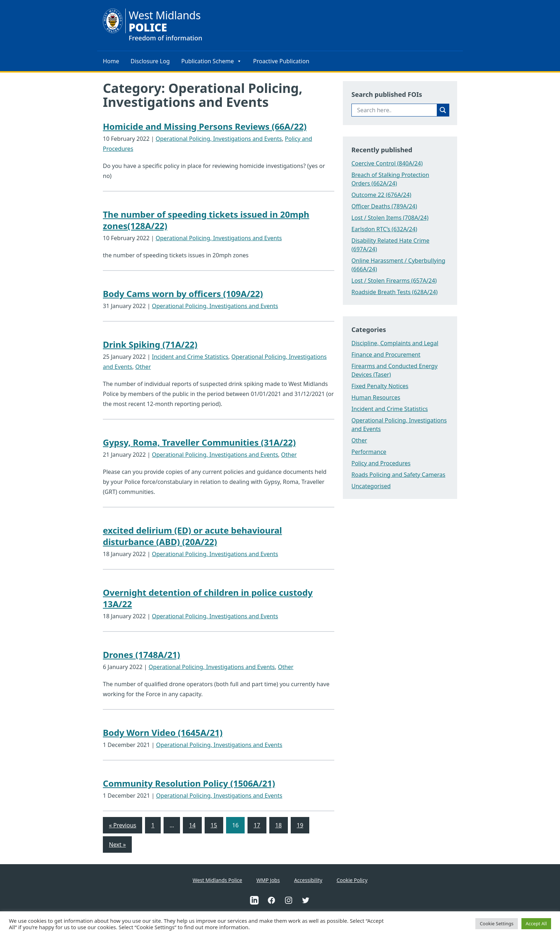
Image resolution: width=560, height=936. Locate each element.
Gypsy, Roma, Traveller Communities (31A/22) (199, 442)
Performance (369, 452)
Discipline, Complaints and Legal (395, 343)
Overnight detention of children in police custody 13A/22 (208, 598)
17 (257, 825)
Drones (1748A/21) (141, 655)
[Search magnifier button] (443, 110)
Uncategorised (371, 486)
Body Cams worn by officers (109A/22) (183, 294)
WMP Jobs (268, 880)
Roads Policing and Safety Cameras (398, 475)
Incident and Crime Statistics (190, 357)
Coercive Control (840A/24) (387, 163)
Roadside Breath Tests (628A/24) (394, 292)
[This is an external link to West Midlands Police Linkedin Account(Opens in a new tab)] (254, 900)
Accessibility (308, 880)
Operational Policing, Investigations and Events (219, 139)
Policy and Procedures (381, 463)
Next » (117, 845)
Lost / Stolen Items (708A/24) (390, 218)
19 (300, 825)
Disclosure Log (150, 61)
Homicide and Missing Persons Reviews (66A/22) (205, 126)
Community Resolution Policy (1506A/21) (189, 783)
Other (143, 367)
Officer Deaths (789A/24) (384, 206)
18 (279, 825)
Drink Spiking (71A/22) (150, 344)
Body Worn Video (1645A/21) (163, 732)
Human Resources (376, 397)
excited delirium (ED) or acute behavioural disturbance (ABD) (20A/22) (192, 536)
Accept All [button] (536, 923)
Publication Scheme (211, 61)
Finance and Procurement (386, 355)
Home (111, 61)
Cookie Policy (352, 880)
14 (192, 825)
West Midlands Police (217, 880)
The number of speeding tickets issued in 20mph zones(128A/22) (206, 220)
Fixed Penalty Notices (380, 386)
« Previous (122, 825)
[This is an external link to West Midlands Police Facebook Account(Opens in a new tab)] (271, 900)
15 (214, 825)
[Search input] (396, 110)
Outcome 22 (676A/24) (381, 195)
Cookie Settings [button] (496, 923)
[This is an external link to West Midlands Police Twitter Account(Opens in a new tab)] (306, 900)
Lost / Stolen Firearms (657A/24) (394, 281)
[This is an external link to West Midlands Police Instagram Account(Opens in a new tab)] (289, 900)
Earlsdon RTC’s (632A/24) (384, 229)
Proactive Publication (281, 61)
